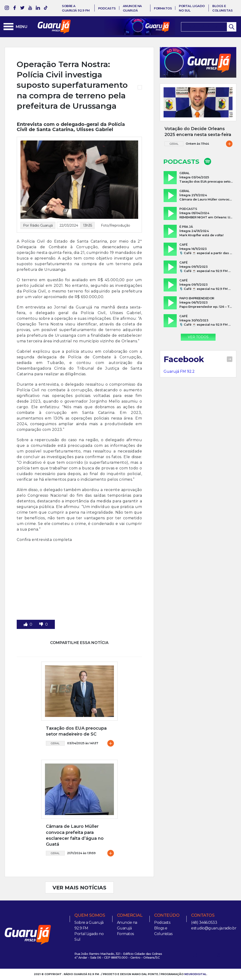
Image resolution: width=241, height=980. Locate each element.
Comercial (130, 915)
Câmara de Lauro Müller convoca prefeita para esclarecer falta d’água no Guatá (75, 835)
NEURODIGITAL (195, 974)
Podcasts (107, 8)
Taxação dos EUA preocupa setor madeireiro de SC (76, 731)
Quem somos (90, 915)
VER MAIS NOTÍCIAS (79, 887)
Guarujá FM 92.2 (179, 371)
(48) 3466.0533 (204, 922)
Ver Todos (198, 337)
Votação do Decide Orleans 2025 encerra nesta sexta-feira (198, 132)
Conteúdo (167, 915)
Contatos (203, 915)
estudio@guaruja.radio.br (214, 928)
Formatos (163, 8)
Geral (55, 743)
